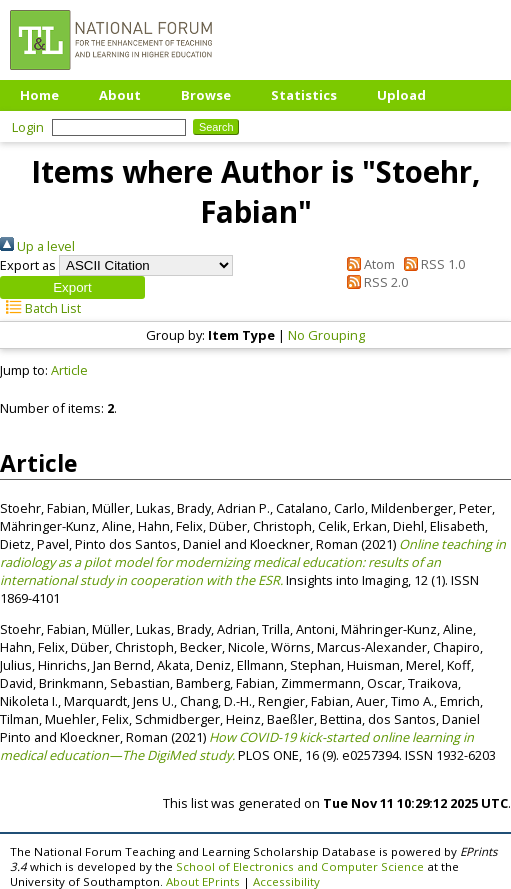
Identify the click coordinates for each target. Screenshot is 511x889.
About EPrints (203, 881)
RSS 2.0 (374, 282)
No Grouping (326, 335)
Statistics (304, 95)
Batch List (40, 308)
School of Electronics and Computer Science (300, 866)
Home (39, 95)
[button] (72, 287)
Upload (401, 95)
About (120, 95)
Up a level (37, 246)
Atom (368, 264)
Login (28, 127)
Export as (28, 265)
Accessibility (286, 881)
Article (69, 370)
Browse (206, 95)
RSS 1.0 (431, 264)
